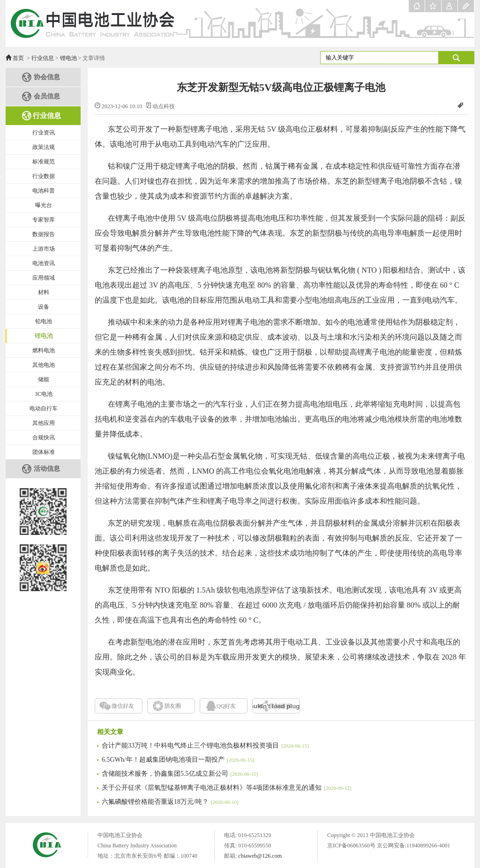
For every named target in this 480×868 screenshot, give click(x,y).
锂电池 (68, 58)
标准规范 (44, 162)
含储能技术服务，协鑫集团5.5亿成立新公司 (180, 774)
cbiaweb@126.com (260, 856)
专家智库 (44, 220)
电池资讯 (44, 263)
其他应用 (44, 423)
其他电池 (44, 365)
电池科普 (44, 191)
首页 (18, 58)
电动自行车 (44, 408)
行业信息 (43, 58)
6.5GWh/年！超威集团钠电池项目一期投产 (178, 760)
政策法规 (44, 147)
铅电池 (44, 321)
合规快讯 (44, 438)
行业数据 (44, 176)
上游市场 (44, 249)
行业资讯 (44, 133)
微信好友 (123, 706)
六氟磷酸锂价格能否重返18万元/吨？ (170, 802)
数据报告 (44, 234)
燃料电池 (44, 350)
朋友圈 (172, 706)
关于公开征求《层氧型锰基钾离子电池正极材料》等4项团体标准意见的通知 (227, 788)
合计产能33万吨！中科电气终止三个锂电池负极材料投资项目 (205, 746)
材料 (44, 292)
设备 (44, 307)
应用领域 (44, 278)
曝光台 (44, 205)
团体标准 (44, 452)
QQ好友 (226, 706)
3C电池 (44, 394)
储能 (44, 379)
